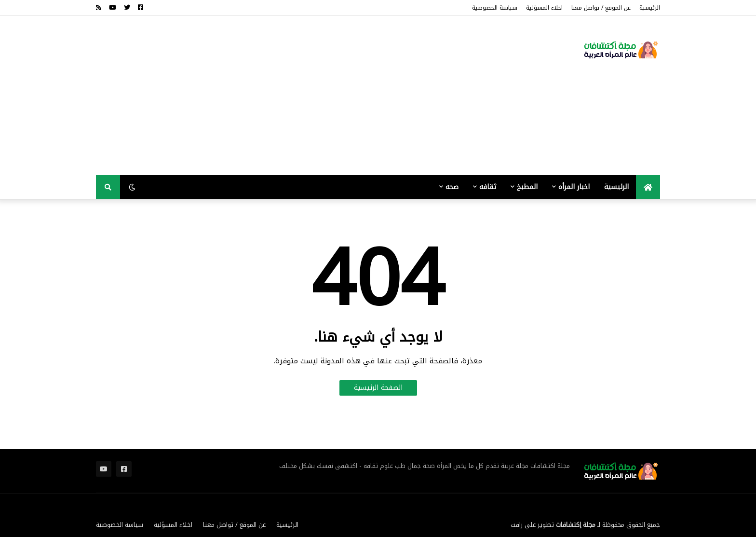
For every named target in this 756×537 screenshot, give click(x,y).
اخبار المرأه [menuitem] (574, 187)
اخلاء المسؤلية (544, 8)
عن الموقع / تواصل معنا (601, 8)
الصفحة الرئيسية (378, 388)
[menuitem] (648, 187)
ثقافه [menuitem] (488, 187)
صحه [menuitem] (452, 187)
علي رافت (523, 525)
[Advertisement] (271, 96)
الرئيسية (650, 8)
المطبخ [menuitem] (527, 187)
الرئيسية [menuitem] (616, 187)
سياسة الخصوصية (495, 8)
